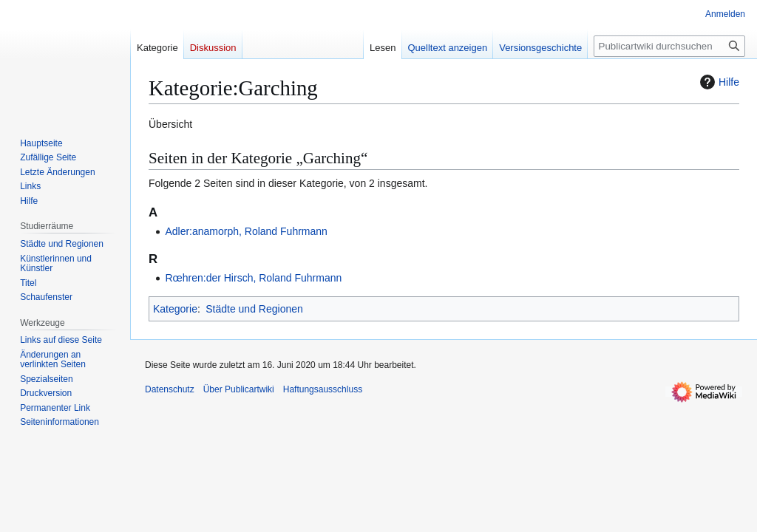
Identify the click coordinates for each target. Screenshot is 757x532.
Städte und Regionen (254, 309)
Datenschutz (170, 389)
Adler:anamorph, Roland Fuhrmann (246, 231)
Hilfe (718, 82)
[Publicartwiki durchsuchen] (669, 46)
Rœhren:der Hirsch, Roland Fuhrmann (253, 278)
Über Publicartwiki (239, 389)
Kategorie (175, 309)
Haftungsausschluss (323, 389)
